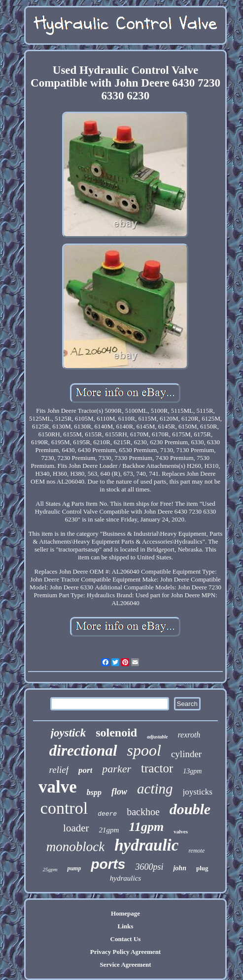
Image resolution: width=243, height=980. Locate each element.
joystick (69, 733)
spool (144, 750)
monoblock (75, 847)
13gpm (192, 771)
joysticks (198, 792)
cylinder (186, 754)
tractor (157, 768)
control (64, 808)
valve (58, 787)
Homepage (125, 913)
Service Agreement (125, 965)
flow (119, 792)
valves (181, 831)
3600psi (149, 867)
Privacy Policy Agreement (125, 952)
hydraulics (125, 878)
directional (83, 750)
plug (202, 868)
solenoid (116, 733)
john (179, 868)
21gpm (109, 830)
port (85, 770)
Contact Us (126, 939)
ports (108, 864)
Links (126, 926)
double (190, 809)
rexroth (189, 735)
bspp (94, 792)
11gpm (146, 827)
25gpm (50, 869)
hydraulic (146, 845)
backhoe (143, 812)
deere (107, 814)
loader (76, 828)
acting (155, 789)
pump (74, 868)
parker (117, 769)
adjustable (157, 737)
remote (196, 851)
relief (59, 770)
